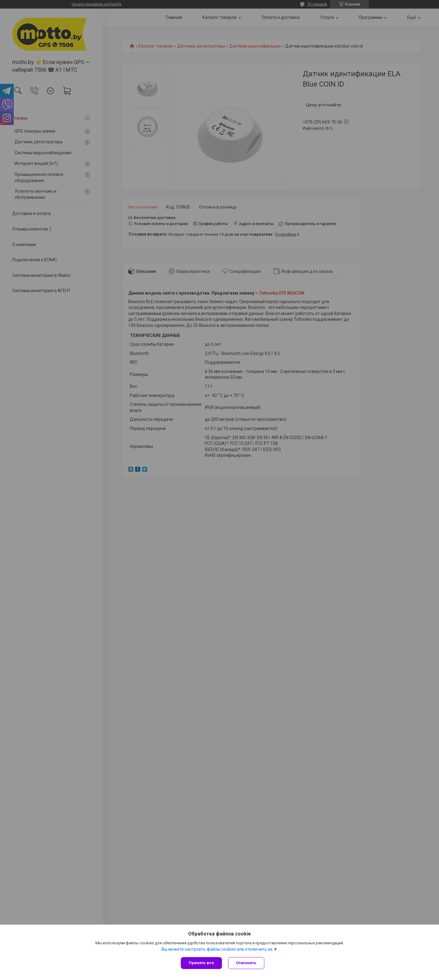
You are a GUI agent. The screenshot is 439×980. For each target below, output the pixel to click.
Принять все (201, 963)
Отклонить (246, 963)
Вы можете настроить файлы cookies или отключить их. (218, 949)
